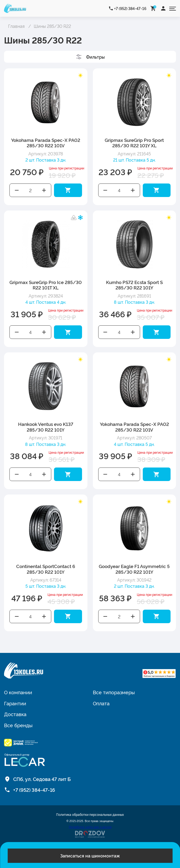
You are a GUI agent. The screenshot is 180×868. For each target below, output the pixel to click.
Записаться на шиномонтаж (90, 856)
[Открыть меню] (173, 8)
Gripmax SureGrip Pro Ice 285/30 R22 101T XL (46, 285)
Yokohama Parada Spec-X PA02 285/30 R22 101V (46, 143)
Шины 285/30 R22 (52, 26)
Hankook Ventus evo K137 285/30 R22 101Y (46, 427)
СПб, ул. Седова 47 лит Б (42, 779)
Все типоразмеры (114, 692)
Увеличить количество (44, 190)
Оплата (101, 703)
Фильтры (95, 57)
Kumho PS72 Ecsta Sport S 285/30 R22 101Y (134, 285)
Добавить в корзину (68, 190)
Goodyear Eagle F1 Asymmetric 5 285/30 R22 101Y (134, 569)
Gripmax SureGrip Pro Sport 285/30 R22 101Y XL (134, 143)
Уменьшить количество (17, 190)
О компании (18, 692)
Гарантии (15, 703)
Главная (16, 26)
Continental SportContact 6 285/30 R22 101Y (46, 569)
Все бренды (18, 725)
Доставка (15, 714)
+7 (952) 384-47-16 (130, 8)
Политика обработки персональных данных (90, 814)
